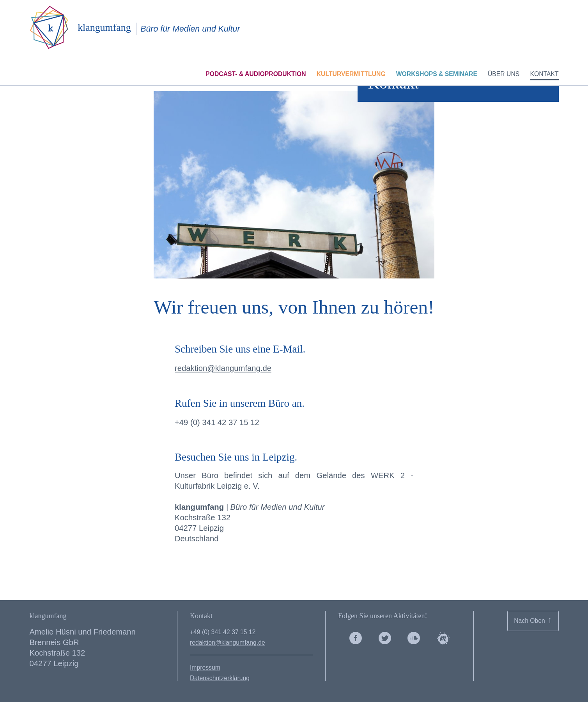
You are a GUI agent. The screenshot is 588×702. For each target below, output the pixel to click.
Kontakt (544, 76)
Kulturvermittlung (351, 76)
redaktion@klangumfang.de (223, 368)
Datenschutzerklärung (220, 678)
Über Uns (504, 76)
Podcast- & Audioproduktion (256, 76)
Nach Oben (533, 620)
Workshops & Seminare (437, 76)
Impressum (205, 667)
